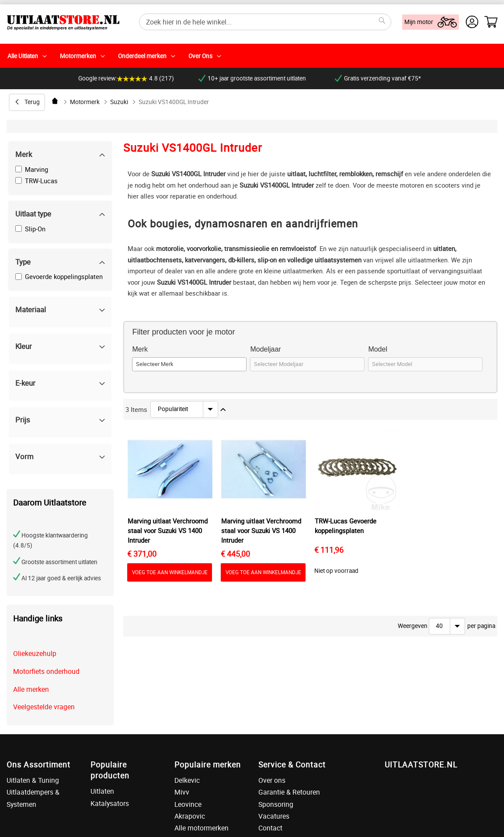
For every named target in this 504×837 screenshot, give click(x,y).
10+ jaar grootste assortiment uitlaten (252, 78)
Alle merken (31, 689)
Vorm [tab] (24, 456)
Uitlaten (102, 791)
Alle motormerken (202, 828)
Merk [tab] (24, 154)
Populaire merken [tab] (208, 764)
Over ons (272, 780)
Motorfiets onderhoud (46, 671)
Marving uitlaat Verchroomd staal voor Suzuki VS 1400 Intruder (168, 530)
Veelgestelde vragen (44, 707)
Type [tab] (23, 262)
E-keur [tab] (25, 383)
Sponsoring (276, 804)
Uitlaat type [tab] (33, 214)
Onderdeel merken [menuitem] (142, 56)
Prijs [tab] (23, 420)
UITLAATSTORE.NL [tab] (421, 764)
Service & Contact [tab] (292, 764)
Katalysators (110, 803)
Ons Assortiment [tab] (38, 764)
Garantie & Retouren (289, 792)
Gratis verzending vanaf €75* (378, 78)
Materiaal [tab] (31, 309)
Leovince (188, 804)
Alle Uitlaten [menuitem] (23, 56)
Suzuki (119, 102)
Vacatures (274, 816)
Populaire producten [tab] (110, 770)
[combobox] (265, 22)
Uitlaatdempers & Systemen (33, 798)
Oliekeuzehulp (35, 653)
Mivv (182, 792)
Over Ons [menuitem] (200, 56)
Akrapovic (190, 816)
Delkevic (187, 780)
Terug (32, 102)
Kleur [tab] (24, 346)
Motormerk (85, 102)
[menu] (252, 56)
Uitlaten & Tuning (33, 780)
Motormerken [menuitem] (78, 56)
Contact (270, 828)
